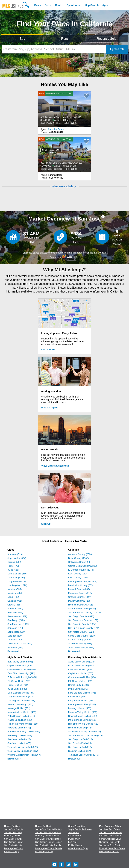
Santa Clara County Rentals (49, 829)
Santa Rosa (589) (16, 632)
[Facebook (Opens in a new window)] (61, 867)
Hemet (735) (14, 566)
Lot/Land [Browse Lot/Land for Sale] (72, 842)
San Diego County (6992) (81, 616)
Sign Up (46, 524)
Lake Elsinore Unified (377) (21, 693)
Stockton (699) (15, 636)
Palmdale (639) (15, 609)
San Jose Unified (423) (19, 739)
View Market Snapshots (55, 466)
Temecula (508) (15, 640)
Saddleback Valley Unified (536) (24, 732)
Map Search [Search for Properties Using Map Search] (92, 5)
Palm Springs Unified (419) (21, 716)
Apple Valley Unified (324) (81, 662)
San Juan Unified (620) (19, 743)
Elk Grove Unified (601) (80, 681)
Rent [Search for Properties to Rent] (64, 39)
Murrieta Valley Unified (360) (83, 712)
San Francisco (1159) (18, 624)
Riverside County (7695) (81, 605)
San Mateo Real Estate (110, 845)
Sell (47, 5)
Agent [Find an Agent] (106, 5)
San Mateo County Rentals (48, 839)
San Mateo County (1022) (81, 632)
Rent (58, 5)
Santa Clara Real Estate (111, 833)
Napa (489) (13, 597)
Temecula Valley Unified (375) (23, 747)
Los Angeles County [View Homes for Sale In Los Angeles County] (14, 848)
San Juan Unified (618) (80, 747)
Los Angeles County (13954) (83, 581)
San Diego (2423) (16, 620)
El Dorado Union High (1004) (22, 677)
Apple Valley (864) (17, 558)
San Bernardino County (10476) (84, 612)
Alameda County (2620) (80, 554)
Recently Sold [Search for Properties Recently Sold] (107, 39)
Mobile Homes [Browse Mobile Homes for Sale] (75, 845)
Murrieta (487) (15, 593)
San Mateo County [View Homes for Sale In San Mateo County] (13, 839)
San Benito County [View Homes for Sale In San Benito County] (13, 845)
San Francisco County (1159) (83, 620)
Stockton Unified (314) (80, 751)
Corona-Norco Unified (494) (22, 669)
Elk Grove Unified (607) (19, 681)
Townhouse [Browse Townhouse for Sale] (74, 833)
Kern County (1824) (78, 574)
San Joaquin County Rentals (49, 842)
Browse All (14, 651)
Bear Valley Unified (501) (20, 662)
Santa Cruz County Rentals (48, 833)
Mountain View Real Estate (112, 848)
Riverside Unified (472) (19, 728)
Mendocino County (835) (81, 585)
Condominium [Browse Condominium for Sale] (75, 836)
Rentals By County (44, 852)
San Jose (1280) (16, 628)
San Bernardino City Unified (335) (85, 735)
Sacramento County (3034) (82, 609)
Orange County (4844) (80, 597)
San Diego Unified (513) (20, 735)
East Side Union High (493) (21, 673)
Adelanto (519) (15, 554)
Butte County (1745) (78, 558)
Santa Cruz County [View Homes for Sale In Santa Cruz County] (13, 833)
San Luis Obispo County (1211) (84, 628)
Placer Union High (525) (20, 720)
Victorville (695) (15, 647)
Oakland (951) (15, 601)
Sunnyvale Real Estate (110, 836)
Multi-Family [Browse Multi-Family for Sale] (74, 839)
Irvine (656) (13, 570)
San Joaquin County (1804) (82, 624)
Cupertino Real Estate (110, 842)
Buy (37, 5)
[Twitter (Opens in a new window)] (69, 867)
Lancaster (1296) (16, 578)
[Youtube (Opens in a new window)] (54, 867)
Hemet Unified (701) (18, 685)
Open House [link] (74, 5)
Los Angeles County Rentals (49, 848)
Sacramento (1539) (17, 616)
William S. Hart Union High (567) (24, 755)
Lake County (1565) (78, 578)
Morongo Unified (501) (19, 708)
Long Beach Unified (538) (20, 697)
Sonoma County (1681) (80, 644)
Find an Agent (50, 408)
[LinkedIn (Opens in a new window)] (76, 867)
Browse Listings (12, 852)
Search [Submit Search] (117, 49)
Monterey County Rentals (47, 836)
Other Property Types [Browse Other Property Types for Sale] (78, 848)
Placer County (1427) (79, 601)
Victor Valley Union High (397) (23, 751)
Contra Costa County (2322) (83, 566)
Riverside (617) (15, 612)
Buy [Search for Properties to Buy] (22, 39)
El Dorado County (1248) (81, 570)
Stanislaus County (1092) (81, 647)
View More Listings (64, 186)
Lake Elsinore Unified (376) (82, 693)
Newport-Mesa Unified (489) (22, 712)
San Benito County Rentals (48, 845)
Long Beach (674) (17, 581)
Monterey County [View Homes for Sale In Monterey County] (12, 836)
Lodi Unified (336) (77, 697)
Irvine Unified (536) (17, 689)
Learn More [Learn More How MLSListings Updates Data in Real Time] (48, 349)
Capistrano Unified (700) (20, 666)
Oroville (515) (14, 605)
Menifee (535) (14, 589)
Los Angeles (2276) (17, 585)
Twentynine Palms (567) (20, 644)
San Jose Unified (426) (80, 743)
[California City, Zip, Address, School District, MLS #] (54, 49)
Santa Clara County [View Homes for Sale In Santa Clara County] (14, 829)
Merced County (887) (79, 589)
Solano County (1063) (79, 640)
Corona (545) (14, 562)
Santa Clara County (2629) (82, 636)
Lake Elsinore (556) (17, 574)
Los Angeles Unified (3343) (21, 700)
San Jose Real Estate (109, 829)
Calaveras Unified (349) (80, 669)
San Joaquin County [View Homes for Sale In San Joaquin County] (14, 842)
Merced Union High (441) (20, 704)
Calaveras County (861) (80, 562)
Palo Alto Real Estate (109, 852)
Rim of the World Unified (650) (23, 724)
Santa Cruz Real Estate (110, 839)
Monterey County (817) (80, 593)
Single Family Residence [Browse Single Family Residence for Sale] (80, 829)
